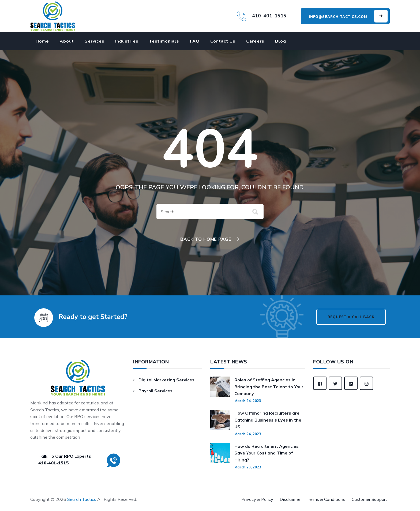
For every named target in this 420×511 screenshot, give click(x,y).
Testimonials (164, 41)
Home (42, 41)
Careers (255, 41)
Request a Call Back (351, 317)
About (67, 41)
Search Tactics (82, 499)
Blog (281, 41)
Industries (127, 41)
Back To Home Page (206, 239)
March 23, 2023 (248, 467)
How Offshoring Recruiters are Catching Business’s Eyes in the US (268, 420)
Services (95, 41)
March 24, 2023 (248, 401)
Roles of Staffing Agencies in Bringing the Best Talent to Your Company (269, 387)
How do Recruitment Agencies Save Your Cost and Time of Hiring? (267, 453)
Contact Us (223, 41)
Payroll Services (155, 391)
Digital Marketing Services (166, 380)
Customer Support (369, 499)
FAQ (195, 41)
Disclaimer (290, 499)
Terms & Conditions (326, 499)
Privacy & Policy (257, 499)
